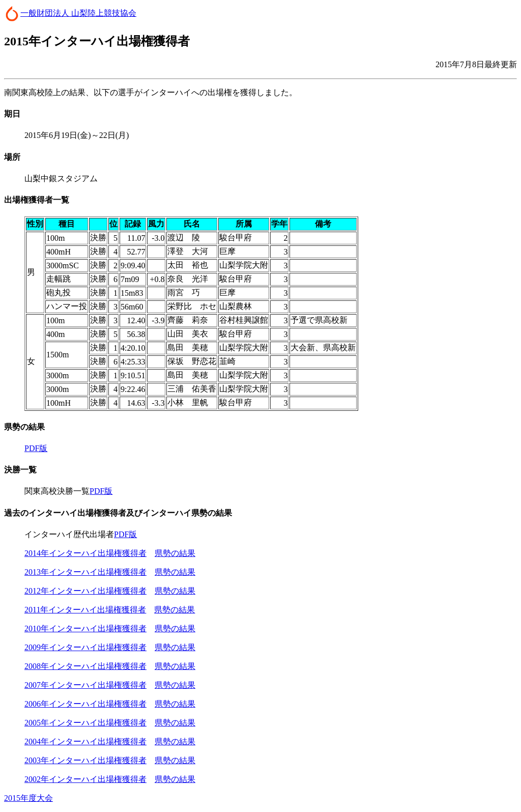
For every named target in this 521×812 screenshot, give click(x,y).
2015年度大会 (28, 798)
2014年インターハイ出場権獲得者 (85, 553)
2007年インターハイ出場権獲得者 (85, 685)
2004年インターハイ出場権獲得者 (85, 741)
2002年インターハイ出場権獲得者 (85, 779)
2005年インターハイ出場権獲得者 (85, 723)
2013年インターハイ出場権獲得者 (85, 572)
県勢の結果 (175, 553)
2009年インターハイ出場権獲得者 (85, 647)
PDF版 (36, 448)
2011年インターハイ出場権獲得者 (85, 610)
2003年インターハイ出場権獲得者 (85, 760)
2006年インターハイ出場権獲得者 (85, 704)
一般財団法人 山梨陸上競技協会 (78, 13)
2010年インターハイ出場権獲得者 (85, 628)
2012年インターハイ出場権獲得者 (85, 591)
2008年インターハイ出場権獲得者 (85, 666)
